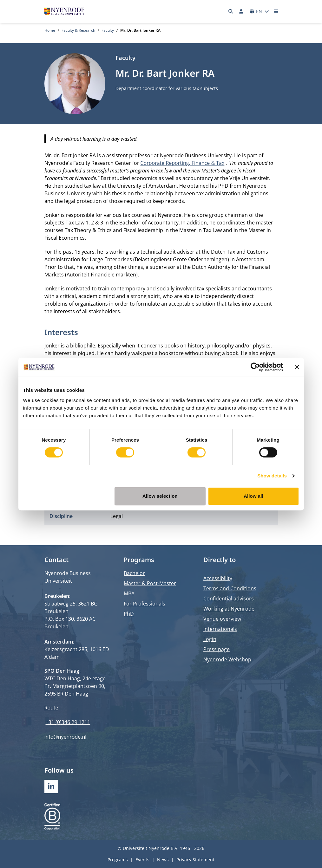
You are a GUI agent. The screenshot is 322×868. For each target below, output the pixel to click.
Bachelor (134, 573)
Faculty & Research (78, 30)
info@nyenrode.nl (66, 737)
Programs (118, 860)
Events (142, 860)
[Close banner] (297, 367)
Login (210, 639)
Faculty (108, 30)
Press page (217, 649)
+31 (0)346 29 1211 (68, 722)
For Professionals (145, 604)
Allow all (253, 496)
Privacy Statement (195, 860)
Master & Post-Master (150, 583)
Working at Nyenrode (229, 609)
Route (51, 708)
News (163, 860)
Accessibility (218, 578)
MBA (129, 593)
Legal (117, 516)
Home (50, 30)
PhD (129, 614)
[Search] (231, 11)
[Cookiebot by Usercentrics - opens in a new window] (255, 367)
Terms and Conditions (230, 588)
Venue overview (222, 619)
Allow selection (160, 496)
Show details (272, 476)
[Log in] (241, 11)
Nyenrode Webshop (227, 659)
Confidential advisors (229, 599)
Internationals (220, 629)
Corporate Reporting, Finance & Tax (183, 163)
